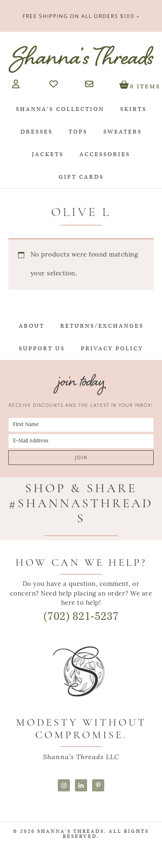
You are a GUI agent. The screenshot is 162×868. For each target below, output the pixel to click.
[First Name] (81, 425)
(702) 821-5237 (81, 616)
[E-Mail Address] (81, 441)
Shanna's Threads (81, 59)
